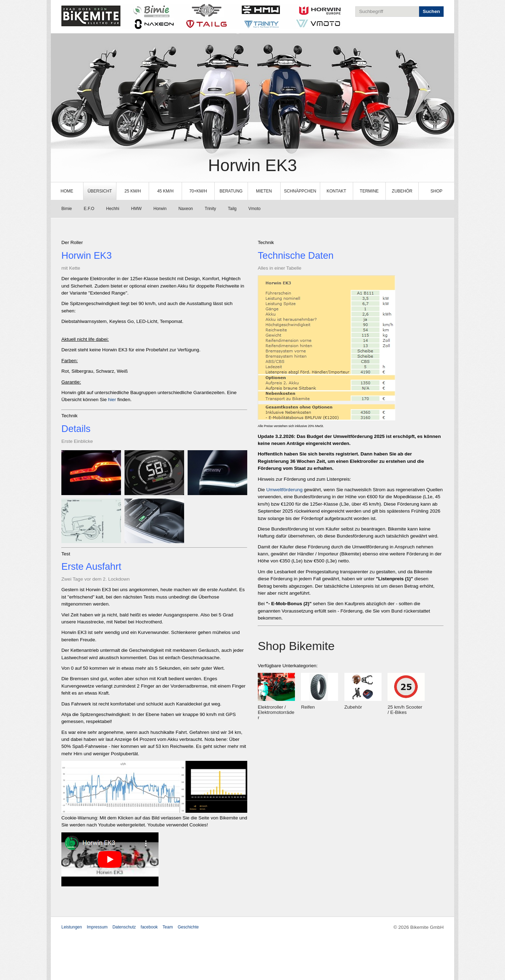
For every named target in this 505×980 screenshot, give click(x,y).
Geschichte (188, 927)
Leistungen (72, 927)
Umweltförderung (284, 490)
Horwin (160, 209)
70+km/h (198, 191)
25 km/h (133, 191)
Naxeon (186, 209)
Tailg (232, 209)
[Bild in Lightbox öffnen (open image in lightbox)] (91, 472)
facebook (149, 927)
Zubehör (402, 191)
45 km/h (165, 191)
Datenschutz (124, 927)
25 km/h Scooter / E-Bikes (405, 710)
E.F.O (89, 209)
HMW (136, 209)
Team (168, 927)
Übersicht (100, 191)
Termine (369, 191)
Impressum (97, 927)
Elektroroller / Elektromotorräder (276, 712)
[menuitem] (67, 191)
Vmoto (254, 209)
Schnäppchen (300, 191)
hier (113, 400)
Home (67, 191)
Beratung (231, 191)
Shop (437, 191)
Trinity (210, 209)
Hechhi (113, 209)
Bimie (67, 209)
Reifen (308, 707)
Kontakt (336, 191)
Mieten (264, 191)
